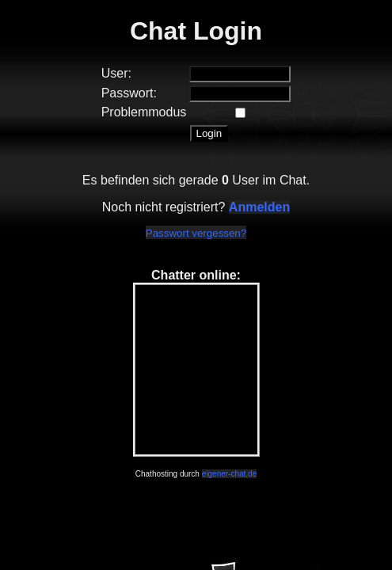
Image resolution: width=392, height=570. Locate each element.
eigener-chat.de (230, 474)
